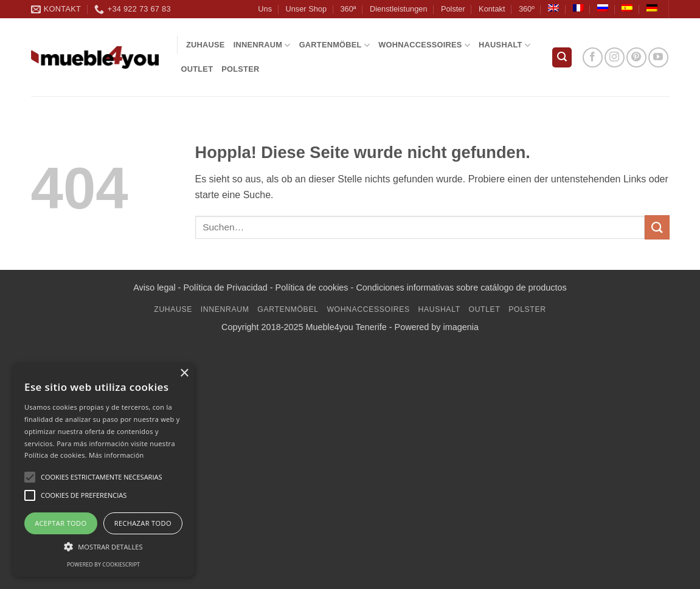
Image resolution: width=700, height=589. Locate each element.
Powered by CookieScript (103, 564)
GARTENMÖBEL (335, 45)
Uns (265, 9)
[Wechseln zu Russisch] (603, 8)
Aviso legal (154, 288)
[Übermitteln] (657, 227)
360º (527, 9)
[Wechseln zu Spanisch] (627, 8)
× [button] (184, 374)
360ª (348, 9)
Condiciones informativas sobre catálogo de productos (461, 288)
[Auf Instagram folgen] (615, 57)
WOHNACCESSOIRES (424, 45)
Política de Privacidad (225, 288)
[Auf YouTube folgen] (658, 57)
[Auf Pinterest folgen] (636, 57)
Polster (453, 9)
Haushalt (504, 45)
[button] (562, 57)
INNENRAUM (262, 45)
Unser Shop (306, 9)
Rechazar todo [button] (143, 523)
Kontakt (492, 9)
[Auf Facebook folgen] (593, 57)
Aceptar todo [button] (61, 523)
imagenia (461, 327)
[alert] (103, 470)
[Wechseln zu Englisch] (553, 8)
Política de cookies (312, 288)
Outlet (197, 69)
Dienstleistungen (399, 9)
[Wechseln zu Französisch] (578, 8)
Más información (116, 455)
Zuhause (206, 45)
